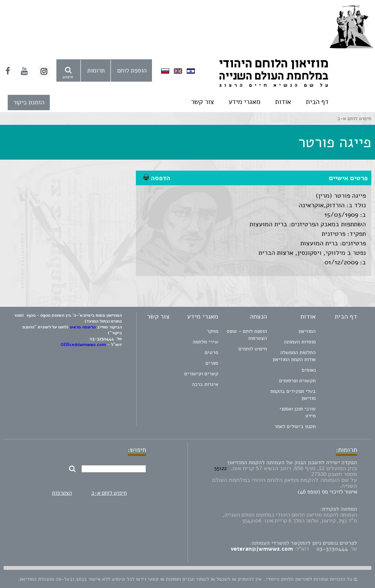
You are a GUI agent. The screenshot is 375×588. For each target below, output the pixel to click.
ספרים (212, 363)
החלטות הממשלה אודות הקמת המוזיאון (294, 356)
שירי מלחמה (205, 342)
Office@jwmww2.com (83, 345)
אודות (283, 102)
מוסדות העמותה (300, 342)
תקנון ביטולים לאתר (295, 426)
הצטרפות (62, 493)
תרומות (96, 70)
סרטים (211, 352)
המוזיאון (307, 331)
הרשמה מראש (83, 327)
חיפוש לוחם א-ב (109, 493)
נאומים (309, 370)
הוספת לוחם (132, 70)
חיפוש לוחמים (253, 349)
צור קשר (202, 102)
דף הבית (317, 102)
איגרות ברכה (205, 384)
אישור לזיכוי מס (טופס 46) (327, 492)
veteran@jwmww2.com (262, 549)
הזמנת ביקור (29, 102)
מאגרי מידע (244, 102)
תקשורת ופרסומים (297, 381)
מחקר (213, 331)
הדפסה (157, 178)
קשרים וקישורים (201, 374)
